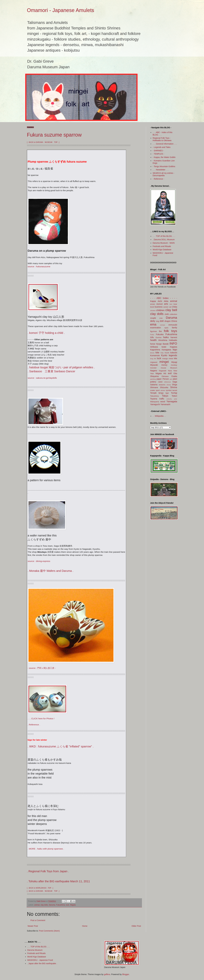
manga (165, 359)
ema (153, 324)
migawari (154, 362)
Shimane (154, 387)
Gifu (152, 337)
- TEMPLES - (159, 154)
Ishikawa (154, 347)
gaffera (107, 974)
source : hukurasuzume (39, 266)
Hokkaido (173, 340)
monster (153, 368)
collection (173, 314)
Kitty (162, 353)
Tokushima (154, 396)
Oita (175, 373)
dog (158, 321)
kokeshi (174, 353)
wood (163, 402)
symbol (169, 390)
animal (37, 905)
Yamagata (172, 401)
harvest (174, 337)
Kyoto (164, 355)
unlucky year (172, 399)
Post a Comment (38, 920)
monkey (174, 365)
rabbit (160, 382)
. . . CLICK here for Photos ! (41, 718)
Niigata (73, 905)
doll (162, 321)
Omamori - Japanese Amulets (60, 10)
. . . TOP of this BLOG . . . (164, 236)
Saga (175, 382)
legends (173, 355)
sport (158, 390)
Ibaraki (166, 344)
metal (171, 359)
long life (153, 359)
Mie (175, 358)
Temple (153, 393)
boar (175, 304)
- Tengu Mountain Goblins (164, 166)
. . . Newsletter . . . (161, 170)
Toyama (154, 399)
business (159, 307)
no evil (168, 373)
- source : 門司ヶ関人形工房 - (42, 668)
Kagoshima (155, 350)
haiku (166, 337)
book (152, 307)
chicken (153, 311)
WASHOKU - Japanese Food (40, 960)
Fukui (152, 335)
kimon (152, 353)
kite (157, 353)
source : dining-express (39, 561)
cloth (167, 314)
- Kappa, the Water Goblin (164, 157)
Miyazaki (154, 365)
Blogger (126, 974)
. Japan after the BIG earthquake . (42, 963)
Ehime (174, 321)
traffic (162, 399)
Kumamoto (155, 355)
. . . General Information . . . (165, 144)
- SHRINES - (158, 151)
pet (171, 379)
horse (153, 344)
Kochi (167, 353)
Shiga (175, 385)
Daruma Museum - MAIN (164, 243)
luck (67, 905)
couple (153, 318)
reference (168, 382)
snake (153, 390)
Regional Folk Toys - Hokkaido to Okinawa (162, 139)
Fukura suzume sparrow (54, 135)
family (174, 328)
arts (166, 304)
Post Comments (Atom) (49, 931)
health (153, 340)
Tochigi (174, 393)
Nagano (154, 371)
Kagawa (173, 347)
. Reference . (34, 725)
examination (156, 328)
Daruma (52, 905)
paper (159, 379)
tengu (161, 393)
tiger (167, 393)
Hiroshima (163, 340)
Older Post (136, 926)
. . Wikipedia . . (159, 416)
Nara (170, 371)
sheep (169, 385)
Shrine (174, 387)
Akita (166, 301)
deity (153, 321)
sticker (163, 390)
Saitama (154, 385)
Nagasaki (163, 371)
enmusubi (173, 325)
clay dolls (44, 905)
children (160, 310)
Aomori (160, 304)
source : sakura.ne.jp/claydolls (42, 378)
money (164, 365)
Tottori (174, 396)
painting (153, 379)
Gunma (158, 338)
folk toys (170, 331)
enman (163, 325)
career (166, 307)
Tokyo (165, 396)
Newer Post (33, 926)
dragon (168, 321)
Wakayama (155, 402)
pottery (153, 382)
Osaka (174, 376)
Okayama (154, 376)
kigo (175, 350)
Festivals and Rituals (162, 246)
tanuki (175, 390)
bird (171, 304)
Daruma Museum (35, 950)
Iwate (164, 347)
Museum (174, 368)
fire (160, 331)
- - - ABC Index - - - (163, 298)
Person (166, 379)
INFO (173, 344)
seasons (162, 385)
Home (85, 926)
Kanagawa (166, 350)
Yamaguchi (155, 404)
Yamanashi (165, 404)
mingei (164, 362)
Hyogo (159, 344)
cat (170, 307)
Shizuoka (164, 387)
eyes (166, 328)
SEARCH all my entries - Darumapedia (164, 174)
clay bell (171, 310)
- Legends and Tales (162, 147)
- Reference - (159, 179)
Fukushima (61, 905)
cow (161, 318)
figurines (154, 331)
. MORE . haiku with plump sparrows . (46, 849)
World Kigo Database (162, 250)
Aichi (160, 301)
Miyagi (174, 362)
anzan (153, 304)
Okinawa (165, 376)
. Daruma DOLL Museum (164, 240)
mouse (163, 368)
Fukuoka (160, 334)
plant (175, 379)
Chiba (174, 307)
